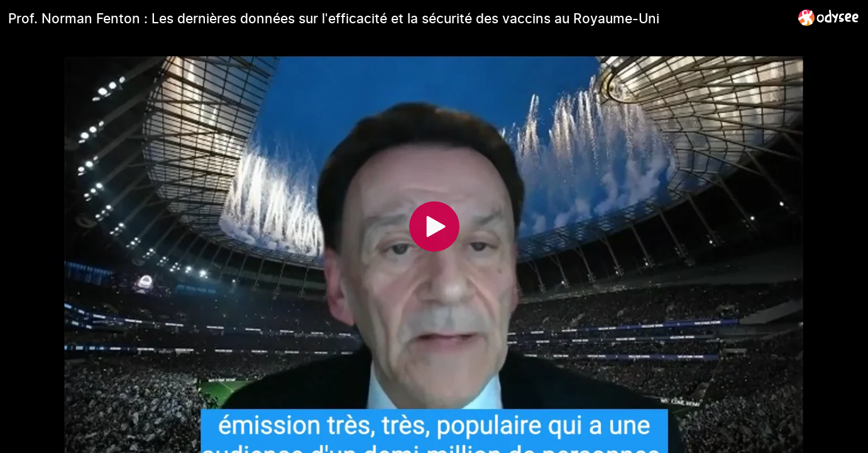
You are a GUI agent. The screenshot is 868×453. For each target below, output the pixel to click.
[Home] (829, 17)
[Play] (434, 226)
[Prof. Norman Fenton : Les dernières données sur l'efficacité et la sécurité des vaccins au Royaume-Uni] (398, 18)
